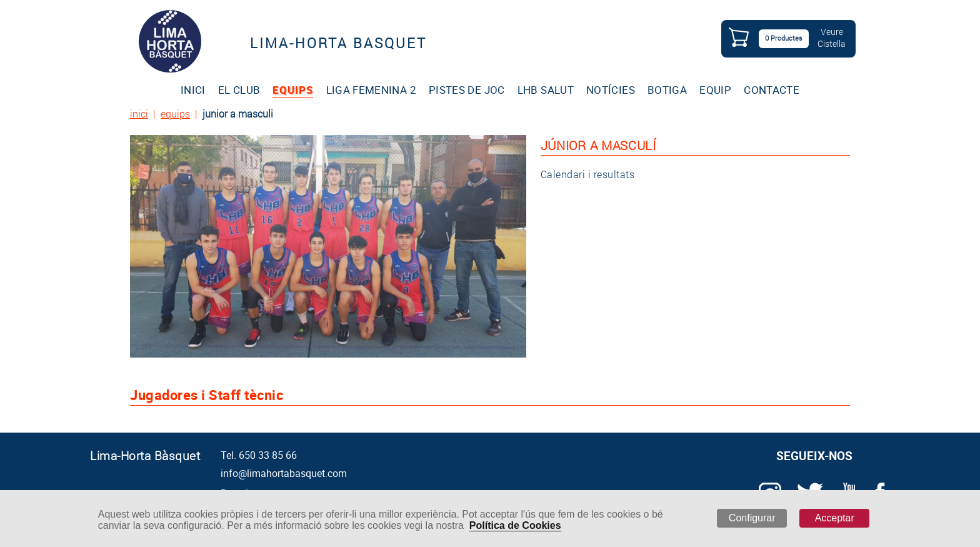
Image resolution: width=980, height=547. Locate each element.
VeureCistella (832, 38)
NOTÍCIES (611, 90)
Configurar (752, 518)
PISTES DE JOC (467, 90)
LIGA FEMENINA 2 (371, 90)
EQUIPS (293, 90)
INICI (193, 90)
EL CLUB (239, 90)
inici (139, 113)
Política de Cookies (515, 525)
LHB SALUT (546, 90)
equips (175, 113)
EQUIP (715, 90)
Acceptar (835, 518)
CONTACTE (772, 90)
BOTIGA (667, 90)
